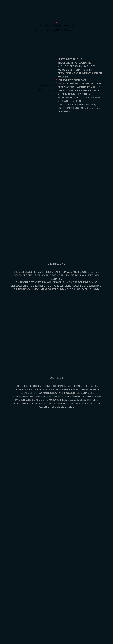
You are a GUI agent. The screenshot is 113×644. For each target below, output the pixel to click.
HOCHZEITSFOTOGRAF (75, 67)
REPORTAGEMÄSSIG (69, 84)
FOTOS (54, 390)
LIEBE (22, 272)
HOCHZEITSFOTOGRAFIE (74, 63)
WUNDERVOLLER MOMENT (62, 283)
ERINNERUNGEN (74, 108)
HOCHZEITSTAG (29, 283)
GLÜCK (41, 276)
